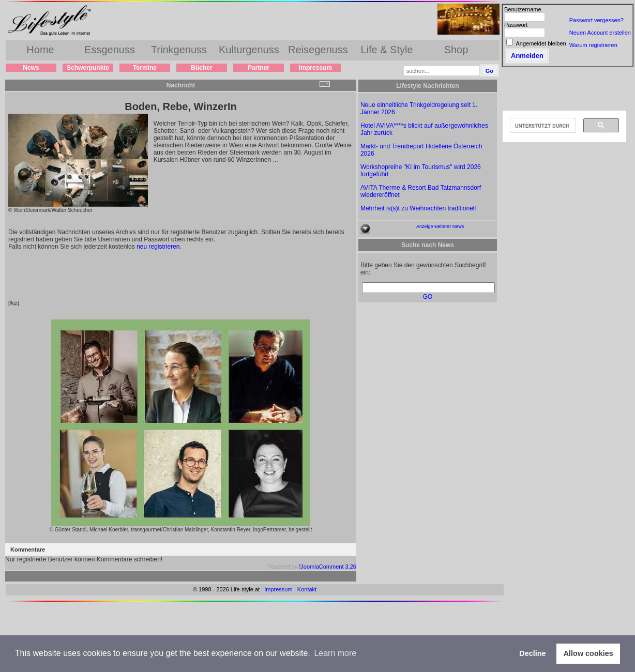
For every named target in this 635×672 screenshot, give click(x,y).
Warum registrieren (593, 45)
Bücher (201, 68)
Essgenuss (110, 50)
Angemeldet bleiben (541, 43)
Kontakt (307, 589)
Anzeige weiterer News (440, 226)
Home (40, 50)
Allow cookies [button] (588, 653)
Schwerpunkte (88, 68)
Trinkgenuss (179, 50)
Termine (145, 68)
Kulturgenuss (249, 50)
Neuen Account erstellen (600, 33)
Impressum (315, 68)
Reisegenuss (318, 50)
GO (428, 297)
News (31, 68)
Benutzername (523, 9)
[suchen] (542, 126)
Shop (456, 50)
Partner (259, 68)
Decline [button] (532, 653)
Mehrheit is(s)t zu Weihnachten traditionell (418, 208)
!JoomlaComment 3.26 (328, 567)
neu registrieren (158, 247)
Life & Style (387, 50)
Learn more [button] (335, 653)
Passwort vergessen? (596, 20)
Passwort (516, 25)
